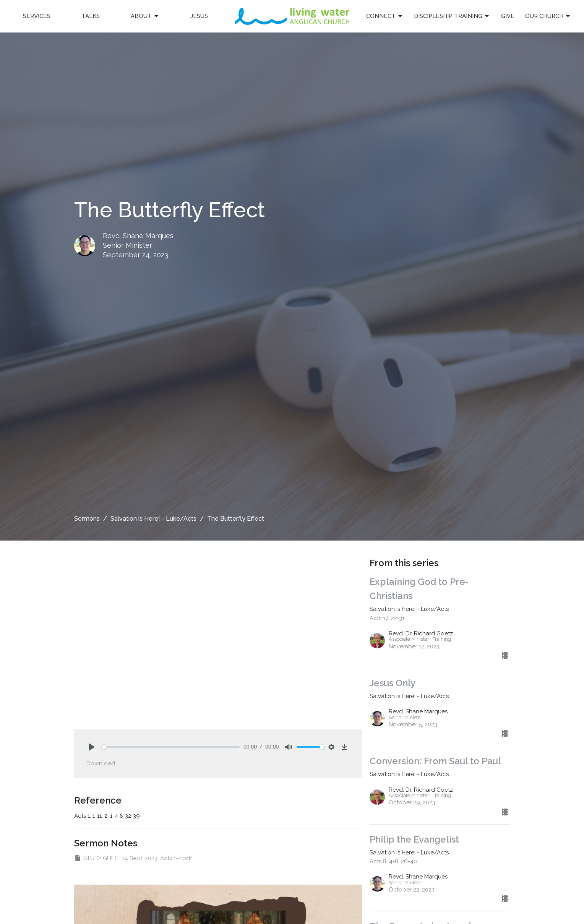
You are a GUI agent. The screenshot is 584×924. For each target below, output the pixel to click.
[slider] (171, 747)
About (145, 16)
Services (37, 16)
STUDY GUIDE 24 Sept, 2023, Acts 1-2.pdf (133, 858)
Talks (91, 16)
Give (508, 16)
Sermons (87, 519)
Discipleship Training (452, 16)
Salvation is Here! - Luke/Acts (153, 519)
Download (101, 763)
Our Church (548, 16)
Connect (385, 16)
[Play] (92, 747)
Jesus (199, 16)
